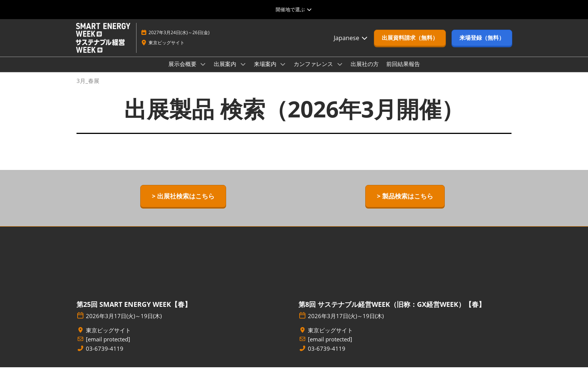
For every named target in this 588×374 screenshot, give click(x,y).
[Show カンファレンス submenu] (340, 71)
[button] (410, 45)
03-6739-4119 (105, 355)
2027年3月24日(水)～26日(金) (179, 40)
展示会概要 (183, 71)
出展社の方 (365, 71)
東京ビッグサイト (166, 50)
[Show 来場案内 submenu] (283, 71)
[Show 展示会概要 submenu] (203, 71)
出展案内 (226, 71)
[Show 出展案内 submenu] (243, 71)
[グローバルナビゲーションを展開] (294, 9)
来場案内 (266, 71)
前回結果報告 (403, 71)
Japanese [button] (351, 45)
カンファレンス (314, 71)
